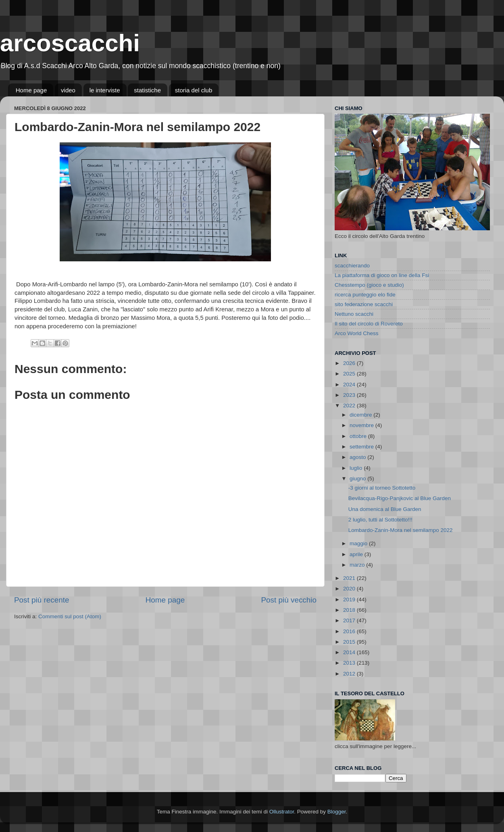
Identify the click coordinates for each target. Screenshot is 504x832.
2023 (350, 395)
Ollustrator (282, 812)
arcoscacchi (70, 43)
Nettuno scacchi (354, 314)
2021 (350, 578)
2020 (350, 589)
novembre (362, 425)
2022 (350, 406)
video (68, 90)
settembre (362, 447)
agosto (358, 457)
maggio (359, 543)
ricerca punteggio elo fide (365, 295)
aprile (357, 554)
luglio (357, 468)
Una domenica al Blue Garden (385, 509)
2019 (350, 599)
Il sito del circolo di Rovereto (369, 324)
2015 (350, 642)
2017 (350, 620)
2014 (350, 652)
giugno (358, 479)
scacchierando (352, 266)
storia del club (194, 90)
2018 (350, 610)
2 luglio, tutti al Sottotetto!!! (380, 520)
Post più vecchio (289, 600)
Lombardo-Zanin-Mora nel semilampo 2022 (401, 530)
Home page (31, 90)
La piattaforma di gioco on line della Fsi (382, 275)
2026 (350, 363)
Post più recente (42, 600)
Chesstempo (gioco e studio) (369, 285)
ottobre (359, 436)
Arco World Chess (357, 333)
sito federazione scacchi (364, 304)
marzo (358, 565)
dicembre (361, 415)
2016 (350, 631)
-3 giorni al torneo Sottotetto (382, 488)
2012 (350, 674)
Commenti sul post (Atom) (70, 616)
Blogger (337, 812)
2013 (350, 663)
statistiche (147, 90)
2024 (350, 385)
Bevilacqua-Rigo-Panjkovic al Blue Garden (400, 498)
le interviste (105, 90)
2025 (350, 374)
